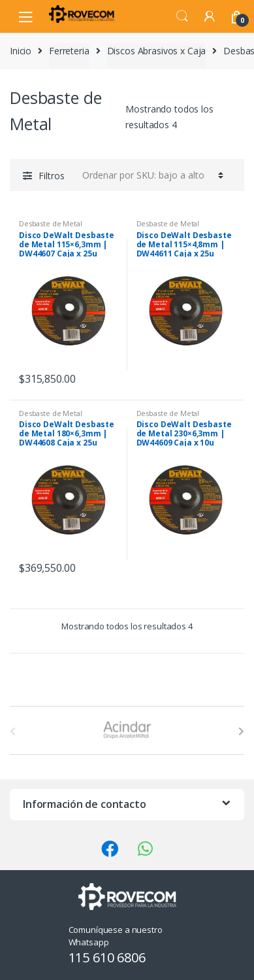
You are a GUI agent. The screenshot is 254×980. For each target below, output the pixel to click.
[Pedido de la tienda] (151, 175)
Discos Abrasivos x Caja (157, 51)
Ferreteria (69, 51)
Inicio (21, 51)
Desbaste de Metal (51, 223)
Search (182, 16)
